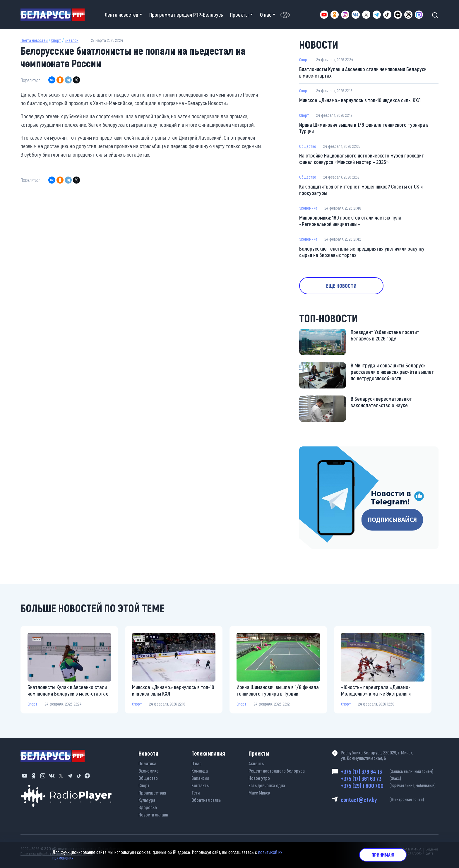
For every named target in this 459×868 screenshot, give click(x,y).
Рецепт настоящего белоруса (277, 771)
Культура (147, 800)
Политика (147, 763)
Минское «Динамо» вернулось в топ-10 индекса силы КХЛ (360, 100)
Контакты (201, 785)
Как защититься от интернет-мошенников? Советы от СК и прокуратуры (361, 190)
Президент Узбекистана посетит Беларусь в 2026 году (385, 335)
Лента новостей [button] (121, 15)
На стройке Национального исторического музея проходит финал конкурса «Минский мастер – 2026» (362, 159)
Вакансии (200, 778)
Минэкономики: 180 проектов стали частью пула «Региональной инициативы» (350, 221)
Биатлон (72, 40)
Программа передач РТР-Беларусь (186, 15)
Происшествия (152, 793)
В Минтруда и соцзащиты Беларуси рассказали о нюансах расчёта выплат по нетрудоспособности (392, 372)
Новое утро (259, 778)
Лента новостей (34, 40)
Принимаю (383, 855)
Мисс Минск (259, 793)
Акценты (257, 763)
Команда (200, 771)
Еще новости (341, 286)
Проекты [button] (239, 15)
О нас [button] (266, 15)
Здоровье (148, 807)
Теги (196, 793)
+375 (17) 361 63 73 (390, 778)
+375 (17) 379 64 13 (390, 771)
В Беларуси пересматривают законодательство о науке (381, 402)
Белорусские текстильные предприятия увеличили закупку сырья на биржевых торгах (362, 252)
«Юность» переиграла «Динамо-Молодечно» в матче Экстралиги (376, 690)
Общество (308, 146)
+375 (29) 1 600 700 (390, 785)
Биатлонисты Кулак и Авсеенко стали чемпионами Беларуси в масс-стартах (363, 72)
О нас (196, 763)
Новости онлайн (153, 815)
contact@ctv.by (390, 799)
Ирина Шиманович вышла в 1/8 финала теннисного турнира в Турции (364, 128)
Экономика (308, 208)
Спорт (56, 40)
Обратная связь (206, 800)
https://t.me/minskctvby (324, 451)
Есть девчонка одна (267, 785)
